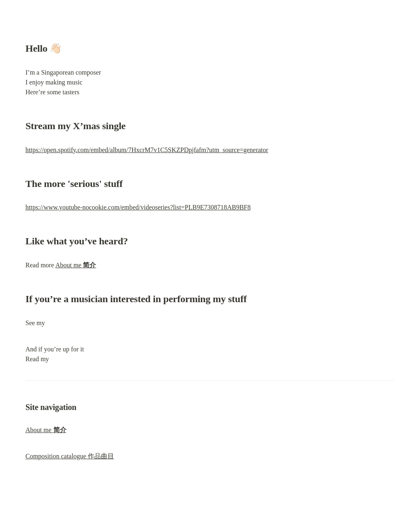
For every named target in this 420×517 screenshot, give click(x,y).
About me (76, 265)
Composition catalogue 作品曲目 (70, 456)
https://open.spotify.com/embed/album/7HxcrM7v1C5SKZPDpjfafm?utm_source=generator (147, 150)
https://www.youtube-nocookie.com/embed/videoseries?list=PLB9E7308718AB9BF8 (138, 207)
